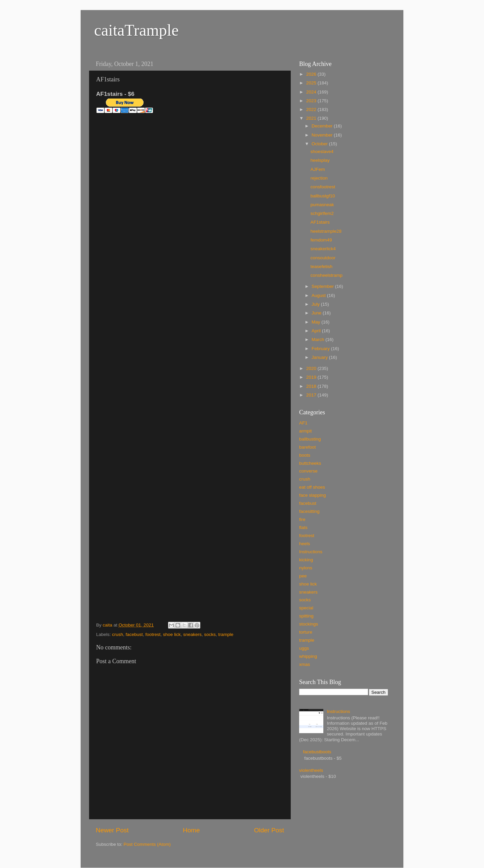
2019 (312, 377)
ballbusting (310, 439)
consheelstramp (327, 275)
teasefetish (321, 267)
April (317, 331)
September (323, 286)
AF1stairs (320, 222)
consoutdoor (323, 258)
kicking (306, 560)
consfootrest (323, 187)
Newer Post (112, 830)
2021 (312, 118)
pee (303, 576)
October (320, 144)
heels (305, 544)
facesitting (309, 511)
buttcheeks (310, 463)
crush (117, 634)
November (323, 135)
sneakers (192, 634)
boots (305, 455)
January (320, 357)
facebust (134, 634)
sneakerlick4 (323, 249)
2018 (312, 386)
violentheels (311, 770)
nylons (306, 568)
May (316, 322)
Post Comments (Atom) (147, 844)
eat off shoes (312, 487)
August (319, 295)
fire (302, 519)
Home (191, 830)
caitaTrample (136, 30)
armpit (306, 431)
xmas (305, 664)
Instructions (311, 552)
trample (226, 634)
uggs (304, 648)
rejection (319, 178)
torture (306, 632)
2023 (312, 101)
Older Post (269, 830)
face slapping (313, 495)
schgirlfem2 (322, 213)
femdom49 (321, 240)
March (318, 339)
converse (308, 471)
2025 (312, 83)
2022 (312, 109)
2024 (312, 92)
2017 (312, 395)
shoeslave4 (322, 152)
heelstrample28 (326, 231)
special (306, 608)
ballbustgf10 (323, 196)
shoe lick (172, 634)
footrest (153, 634)
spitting (306, 616)
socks (210, 634)
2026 (312, 74)
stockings (309, 624)
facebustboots (317, 752)
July (316, 304)
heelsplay (320, 160)
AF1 (303, 423)
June (317, 313)
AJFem (318, 169)
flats (303, 527)
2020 (312, 368)
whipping (308, 656)
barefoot (308, 447)
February (321, 349)
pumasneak (322, 205)
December (323, 126)
